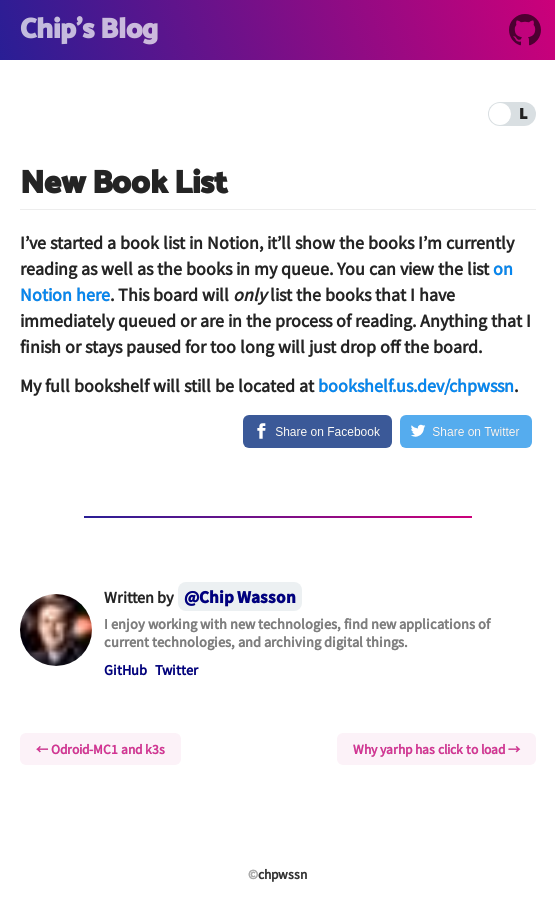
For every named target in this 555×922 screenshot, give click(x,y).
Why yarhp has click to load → (436, 748)
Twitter (176, 669)
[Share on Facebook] (317, 431)
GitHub (125, 669)
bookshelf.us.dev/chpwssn (416, 385)
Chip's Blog (89, 30)
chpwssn (282, 873)
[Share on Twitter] (466, 431)
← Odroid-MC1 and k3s (100, 748)
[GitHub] (525, 33)
